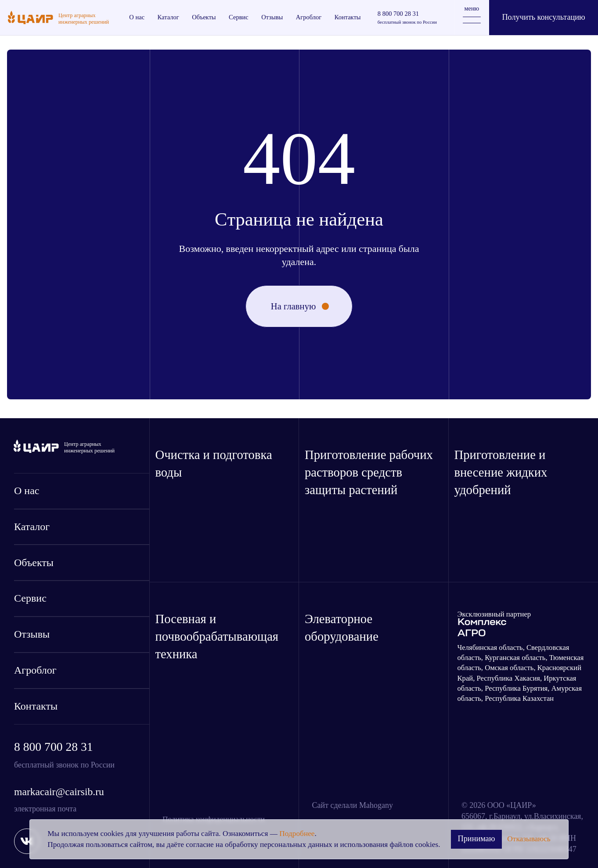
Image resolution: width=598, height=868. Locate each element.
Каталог (32, 527)
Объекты (34, 563)
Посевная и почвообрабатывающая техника (217, 636)
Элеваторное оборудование (342, 628)
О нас (27, 491)
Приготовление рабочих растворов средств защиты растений (369, 472)
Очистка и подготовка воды (214, 463)
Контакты (36, 706)
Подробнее (297, 834)
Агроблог (35, 670)
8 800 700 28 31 (54, 747)
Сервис (30, 598)
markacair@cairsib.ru (59, 792)
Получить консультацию (543, 17)
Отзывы (32, 634)
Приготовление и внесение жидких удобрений (501, 472)
